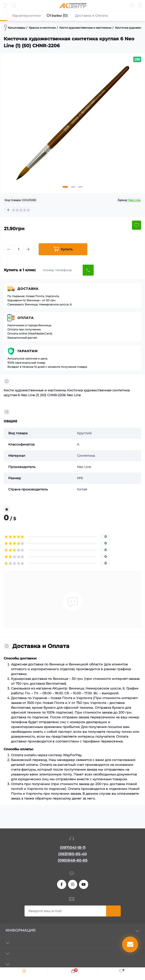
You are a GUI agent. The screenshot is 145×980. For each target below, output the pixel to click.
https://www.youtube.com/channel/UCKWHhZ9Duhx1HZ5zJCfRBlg (84, 884)
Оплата (26, 318)
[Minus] (9, 249)
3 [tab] (80, 187)
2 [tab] (73, 187)
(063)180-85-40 (72, 854)
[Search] (14, 6)
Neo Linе (134, 200)
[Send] (88, 270)
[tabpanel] (72, 125)
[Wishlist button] (137, 225)
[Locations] (132, 6)
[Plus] (28, 249)
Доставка (28, 289)
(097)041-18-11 (73, 848)
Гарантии (28, 351)
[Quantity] (19, 249)
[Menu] (6, 6)
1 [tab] (65, 187)
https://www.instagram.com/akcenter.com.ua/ (73, 884)
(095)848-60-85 (73, 860)
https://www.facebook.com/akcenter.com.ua (62, 884)
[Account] (140, 6)
